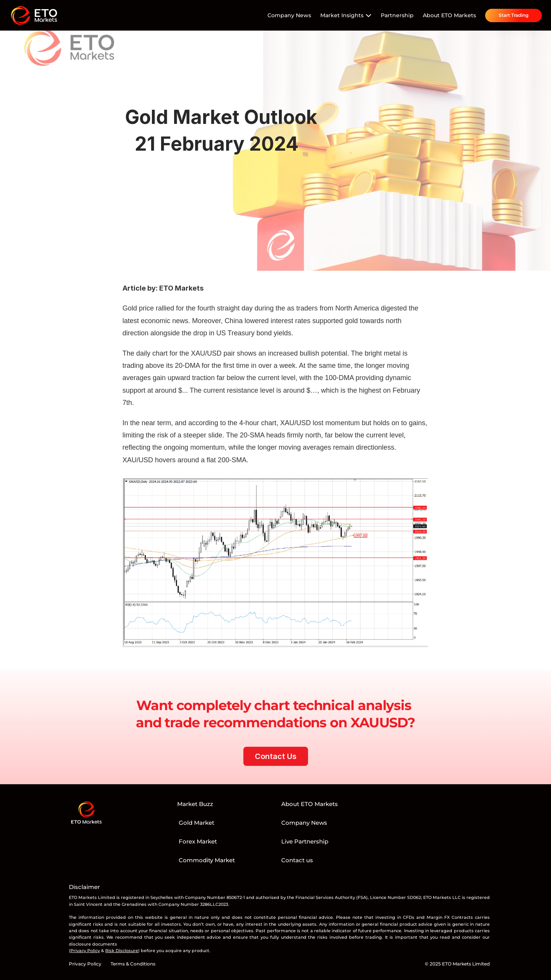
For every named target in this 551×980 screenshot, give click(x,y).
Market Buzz (195, 804)
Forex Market (197, 841)
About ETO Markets (449, 15)
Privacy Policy (85, 964)
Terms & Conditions (133, 964)
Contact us (297, 860)
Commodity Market (206, 860)
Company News (289, 15)
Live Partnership (305, 841)
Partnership (397, 15)
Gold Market (196, 823)
